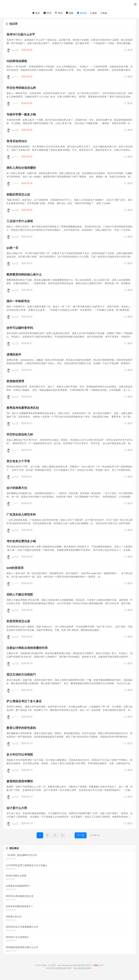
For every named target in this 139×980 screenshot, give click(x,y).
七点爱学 (69, 6)
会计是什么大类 (17, 810)
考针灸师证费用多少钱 (21, 544)
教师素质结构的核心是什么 (24, 277)
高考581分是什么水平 (21, 37)
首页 (36, 13)
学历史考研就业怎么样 (21, 90)
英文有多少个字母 (18, 464)
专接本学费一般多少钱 (21, 117)
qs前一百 (12, 250)
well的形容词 (15, 570)
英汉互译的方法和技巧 (21, 677)
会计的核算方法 (17, 490)
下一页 (81, 838)
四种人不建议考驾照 (20, 597)
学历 (47, 13)
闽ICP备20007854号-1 (83, 968)
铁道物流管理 (15, 384)
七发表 (93, 13)
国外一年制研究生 (18, 304)
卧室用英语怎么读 (18, 624)
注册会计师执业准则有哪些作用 (27, 650)
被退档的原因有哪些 (20, 784)
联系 (96, 968)
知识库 (82, 13)
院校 (70, 13)
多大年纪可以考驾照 (20, 757)
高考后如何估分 (17, 144)
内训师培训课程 (17, 64)
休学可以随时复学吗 (20, 330)
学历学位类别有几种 (20, 437)
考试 (59, 13)
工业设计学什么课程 (20, 224)
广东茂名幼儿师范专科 (21, 517)
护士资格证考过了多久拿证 (24, 704)
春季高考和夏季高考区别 (23, 410)
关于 (102, 968)
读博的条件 (14, 357)
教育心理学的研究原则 (21, 730)
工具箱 (104, 13)
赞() (128, 52)
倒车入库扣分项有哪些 (21, 170)
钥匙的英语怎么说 (18, 197)
